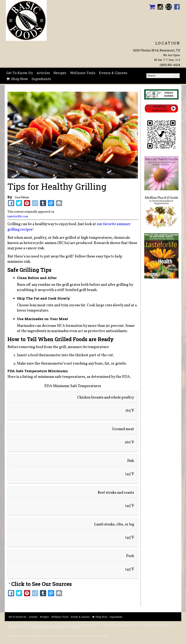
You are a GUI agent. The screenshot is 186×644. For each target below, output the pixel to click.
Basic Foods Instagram (160, 7)
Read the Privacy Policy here (95, 636)
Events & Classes (113, 73)
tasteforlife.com (18, 217)
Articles (43, 73)
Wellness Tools (83, 73)
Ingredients (41, 79)
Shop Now (20, 79)
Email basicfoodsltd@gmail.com (169, 7)
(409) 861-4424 (170, 65)
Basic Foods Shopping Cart (152, 7)
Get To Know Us (20, 73)
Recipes (60, 73)
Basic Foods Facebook (177, 7)
